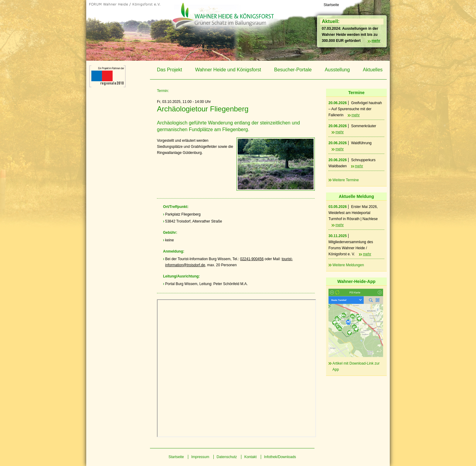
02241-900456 (252, 259)
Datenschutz (227, 457)
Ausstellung (337, 70)
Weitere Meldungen (348, 265)
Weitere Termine (346, 180)
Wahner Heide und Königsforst (228, 70)
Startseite (331, 5)
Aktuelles (373, 70)
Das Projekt (170, 70)
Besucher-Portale (293, 70)
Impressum (200, 457)
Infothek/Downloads (280, 457)
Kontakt (251, 457)
